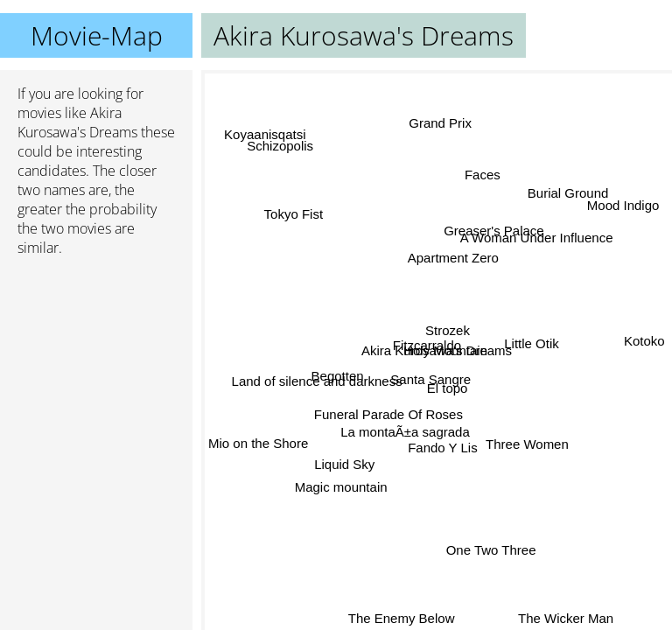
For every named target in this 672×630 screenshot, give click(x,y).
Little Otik (532, 343)
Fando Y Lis (443, 447)
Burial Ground (569, 195)
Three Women (525, 447)
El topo (448, 388)
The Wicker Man (565, 618)
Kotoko (644, 341)
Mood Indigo (623, 205)
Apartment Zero (453, 258)
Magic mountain (341, 487)
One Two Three (491, 549)
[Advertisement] (96, 363)
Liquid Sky (345, 466)
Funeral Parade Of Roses (389, 416)
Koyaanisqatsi (265, 134)
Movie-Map (97, 35)
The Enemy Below (402, 618)
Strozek (448, 330)
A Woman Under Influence (537, 238)
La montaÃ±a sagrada (405, 432)
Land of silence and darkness (317, 381)
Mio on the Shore (258, 442)
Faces (481, 175)
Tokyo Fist (293, 216)
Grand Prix (442, 124)
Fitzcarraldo (427, 344)
